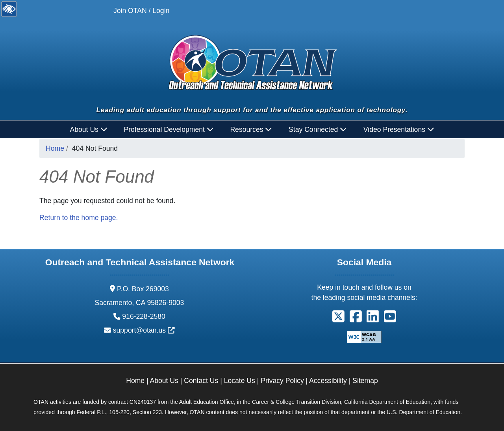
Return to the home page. (79, 218)
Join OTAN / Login (141, 11)
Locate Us (240, 381)
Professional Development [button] (169, 129)
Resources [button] (251, 129)
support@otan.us (144, 330)
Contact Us (201, 381)
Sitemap (365, 381)
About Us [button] (89, 129)
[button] (338, 319)
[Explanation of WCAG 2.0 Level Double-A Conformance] (364, 336)
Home (55, 148)
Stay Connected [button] (318, 129)
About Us (164, 381)
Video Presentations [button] (399, 129)
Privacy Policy (282, 381)
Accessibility (328, 381)
